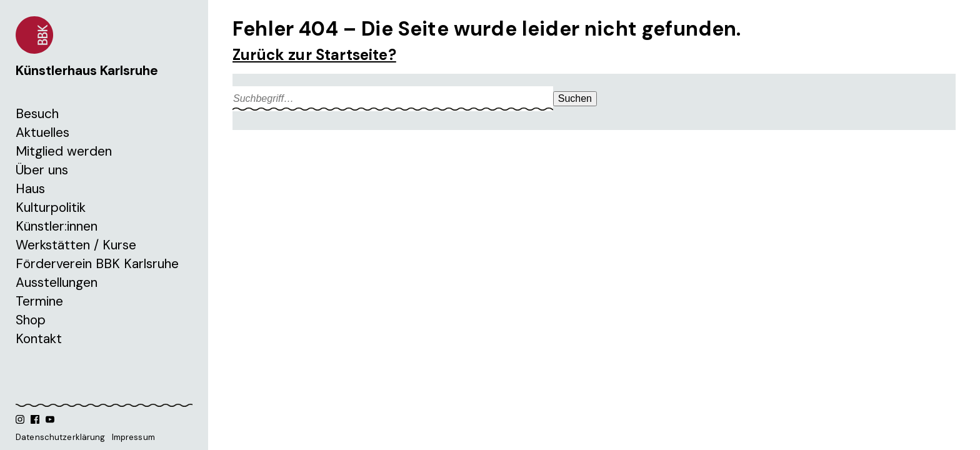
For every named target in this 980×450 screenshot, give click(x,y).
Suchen (575, 98)
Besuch (37, 114)
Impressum (133, 437)
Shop (31, 320)
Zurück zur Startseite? (314, 55)
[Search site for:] (393, 99)
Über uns (42, 170)
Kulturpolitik (51, 207)
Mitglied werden (64, 151)
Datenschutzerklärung (61, 437)
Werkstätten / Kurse (76, 245)
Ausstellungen (57, 282)
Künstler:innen (57, 226)
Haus (30, 189)
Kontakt (39, 339)
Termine (39, 301)
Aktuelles (42, 132)
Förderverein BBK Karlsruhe (97, 264)
